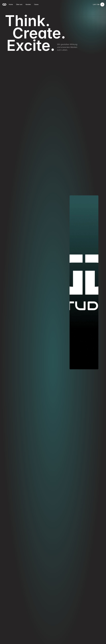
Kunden (28, 4)
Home (11, 4)
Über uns (19, 4)
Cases (36, 4)
